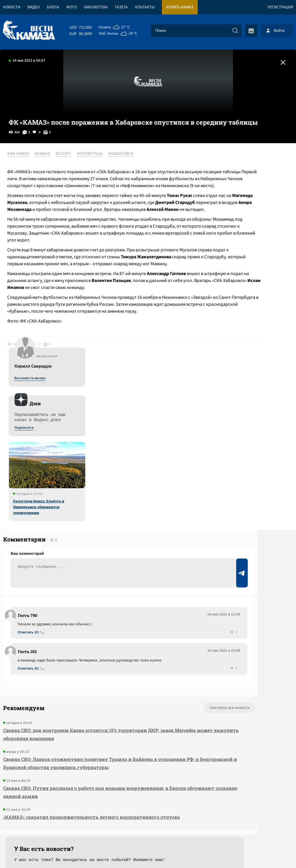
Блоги (53, 7)
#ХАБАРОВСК (128, 154)
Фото (71, 7)
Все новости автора (232, 161)
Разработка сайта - (274, 852)
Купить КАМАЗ (180, 7)
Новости (12, 7)
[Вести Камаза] (29, 31)
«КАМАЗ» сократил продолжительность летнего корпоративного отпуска (78, 735)
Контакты (145, 7)
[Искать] (235, 31)
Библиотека (96, 7)
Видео (34, 7)
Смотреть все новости (140, 613)
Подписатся (226, 210)
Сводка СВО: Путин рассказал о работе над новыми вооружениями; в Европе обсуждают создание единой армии (83, 706)
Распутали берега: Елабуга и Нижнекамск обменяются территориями (241, 289)
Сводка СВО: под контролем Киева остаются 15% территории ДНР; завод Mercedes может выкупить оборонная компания (78, 640)
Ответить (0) (32, 531)
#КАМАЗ (49, 154)
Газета (121, 7)
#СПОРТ (71, 154)
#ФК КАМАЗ (25, 154)
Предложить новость (239, 540)
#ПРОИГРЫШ (97, 154)
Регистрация (280, 7)
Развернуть (148, 829)
